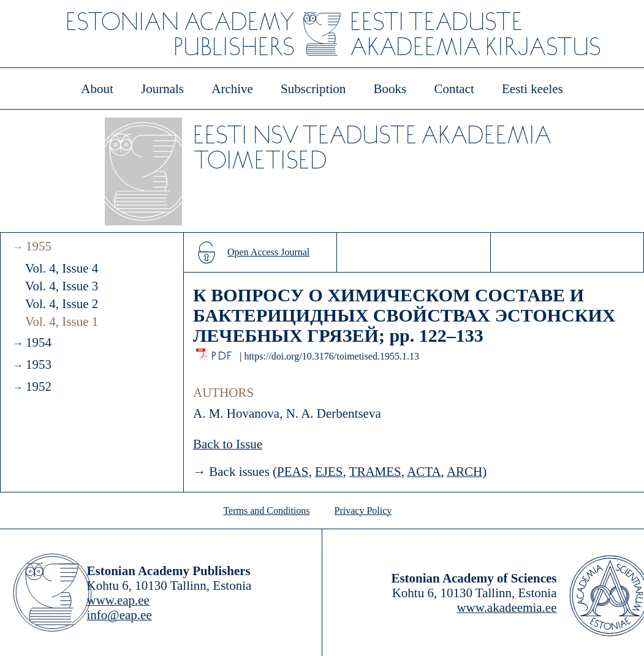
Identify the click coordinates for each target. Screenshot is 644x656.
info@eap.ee (119, 615)
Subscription (313, 89)
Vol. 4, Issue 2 (62, 304)
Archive (232, 89)
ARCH (464, 472)
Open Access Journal (268, 252)
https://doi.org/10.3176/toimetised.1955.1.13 (331, 356)
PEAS (293, 472)
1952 (39, 386)
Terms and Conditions (266, 511)
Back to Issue (228, 444)
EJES (329, 472)
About (97, 89)
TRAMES (375, 472)
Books (390, 89)
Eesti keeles (532, 89)
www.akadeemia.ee (506, 608)
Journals (162, 89)
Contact (454, 89)
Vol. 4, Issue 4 (62, 268)
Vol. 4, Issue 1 (62, 322)
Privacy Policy (363, 511)
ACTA (424, 472)
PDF (223, 353)
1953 (39, 364)
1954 (39, 342)
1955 (39, 246)
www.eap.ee (118, 600)
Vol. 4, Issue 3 (62, 286)
